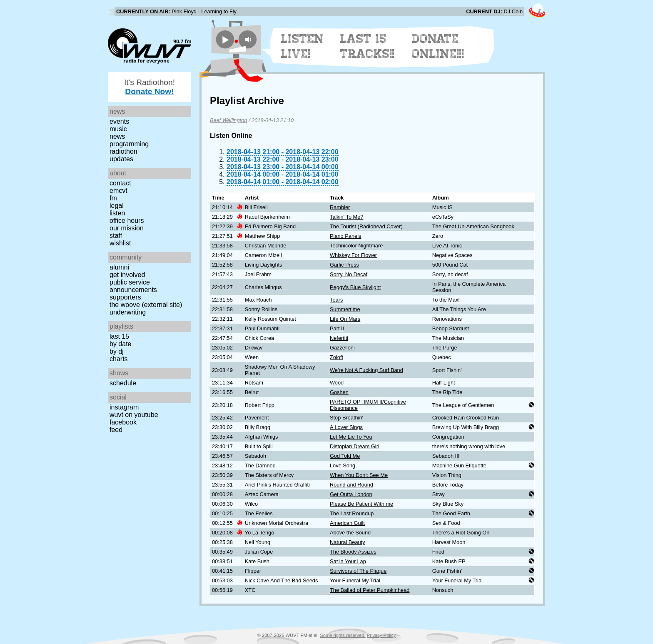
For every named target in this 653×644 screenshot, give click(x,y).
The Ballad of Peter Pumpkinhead (370, 590)
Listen (117, 213)
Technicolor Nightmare (356, 246)
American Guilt (347, 523)
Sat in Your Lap (348, 561)
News (117, 136)
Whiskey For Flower (353, 255)
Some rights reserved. (343, 635)
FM (113, 198)
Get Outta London (351, 494)
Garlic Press (344, 265)
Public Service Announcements (133, 286)
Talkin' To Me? (346, 217)
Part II (337, 328)
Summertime (345, 309)
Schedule (123, 383)
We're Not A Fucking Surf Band (366, 370)
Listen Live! (303, 46)
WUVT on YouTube (134, 415)
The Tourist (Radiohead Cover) (366, 226)
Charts (119, 359)
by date (120, 344)
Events (119, 121)
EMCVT (118, 191)
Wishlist (120, 243)
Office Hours (127, 221)
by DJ (117, 351)
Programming (129, 144)
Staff (116, 236)
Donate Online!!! (438, 46)
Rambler (340, 207)
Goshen (339, 392)
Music (118, 129)
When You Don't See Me (359, 475)
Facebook (123, 422)
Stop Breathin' (346, 418)
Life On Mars (345, 319)
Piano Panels (345, 236)
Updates (121, 159)
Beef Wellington (228, 120)
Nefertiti (339, 338)
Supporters (125, 297)
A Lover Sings (346, 427)
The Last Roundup (352, 513)
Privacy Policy (381, 635)
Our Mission (127, 228)
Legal (117, 206)
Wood (337, 383)
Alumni (119, 267)
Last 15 (119, 336)
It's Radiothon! (150, 87)
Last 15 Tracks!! (368, 46)
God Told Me (345, 456)
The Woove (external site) (146, 305)
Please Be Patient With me (361, 504)
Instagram (124, 407)
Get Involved (127, 275)
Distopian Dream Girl (355, 446)
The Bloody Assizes (353, 552)
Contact (120, 183)
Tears (336, 300)
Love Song (343, 466)
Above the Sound (350, 533)
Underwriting (128, 312)
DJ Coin (513, 11)
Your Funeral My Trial (355, 580)
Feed (116, 430)
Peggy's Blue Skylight (355, 287)
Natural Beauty (348, 542)
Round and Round (351, 485)
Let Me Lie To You (351, 437)
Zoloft (336, 357)
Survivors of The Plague (358, 571)
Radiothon (123, 151)
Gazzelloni (342, 348)
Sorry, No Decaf (349, 274)
